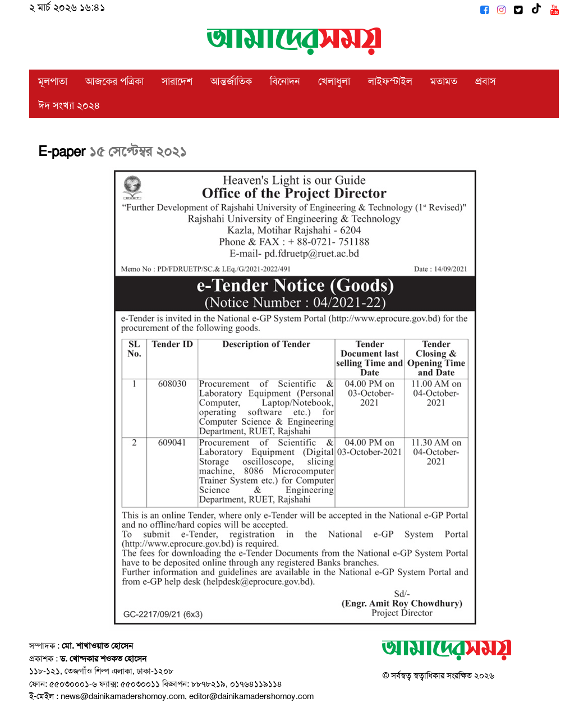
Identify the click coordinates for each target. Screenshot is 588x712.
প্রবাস (486, 81)
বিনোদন (285, 81)
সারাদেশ (177, 81)
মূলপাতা (53, 81)
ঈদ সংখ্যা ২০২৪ (69, 105)
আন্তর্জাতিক (231, 81)
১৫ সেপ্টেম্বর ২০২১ (138, 151)
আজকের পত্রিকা (114, 81)
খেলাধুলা (334, 81)
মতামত (444, 81)
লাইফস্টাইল (390, 81)
